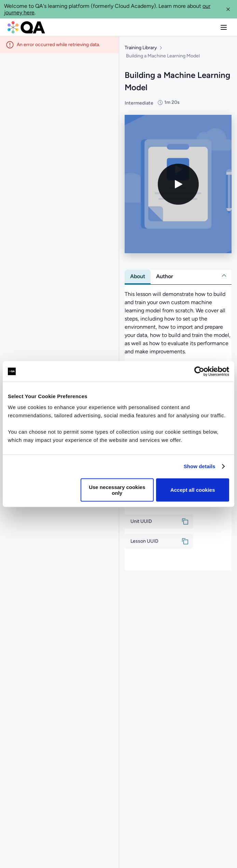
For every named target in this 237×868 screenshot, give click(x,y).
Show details (200, 466)
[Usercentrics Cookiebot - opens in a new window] (199, 371)
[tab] (138, 276)
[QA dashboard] (26, 27)
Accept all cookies (193, 490)
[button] (228, 9)
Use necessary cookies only (117, 490)
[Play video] (178, 184)
